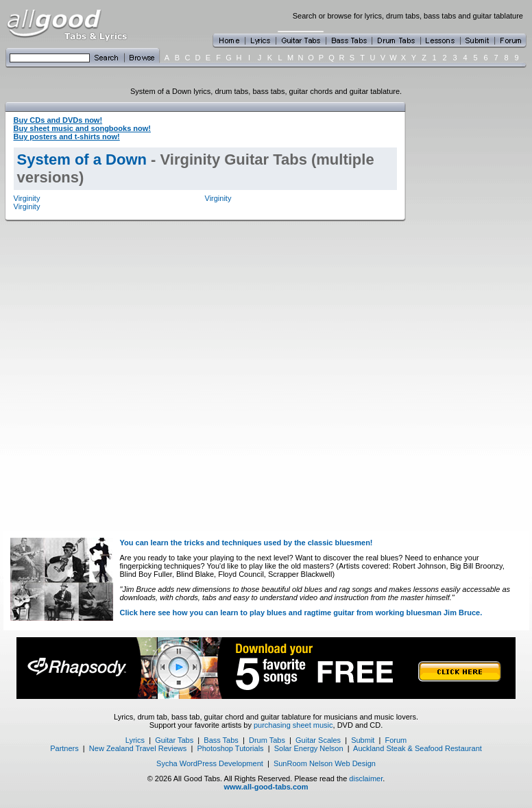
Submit (363, 740)
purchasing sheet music (293, 725)
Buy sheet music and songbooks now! (82, 128)
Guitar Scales (318, 740)
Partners (64, 748)
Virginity (27, 198)
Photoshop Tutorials (230, 748)
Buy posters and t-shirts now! (67, 136)
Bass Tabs (221, 740)
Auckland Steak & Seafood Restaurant (418, 748)
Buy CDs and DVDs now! (58, 120)
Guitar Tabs (174, 740)
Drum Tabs (267, 740)
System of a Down (82, 159)
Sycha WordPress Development (210, 763)
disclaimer (366, 779)
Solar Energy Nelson (309, 748)
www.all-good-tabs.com (266, 787)
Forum (396, 740)
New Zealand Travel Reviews (138, 748)
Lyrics (135, 740)
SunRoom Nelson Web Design (325, 763)
